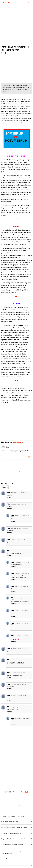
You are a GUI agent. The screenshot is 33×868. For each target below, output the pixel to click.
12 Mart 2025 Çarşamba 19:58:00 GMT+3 (19, 696)
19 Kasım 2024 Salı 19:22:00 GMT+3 (22, 587)
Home (2, 44)
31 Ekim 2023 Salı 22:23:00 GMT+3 (18, 540)
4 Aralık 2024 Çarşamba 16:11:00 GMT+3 (19, 684)
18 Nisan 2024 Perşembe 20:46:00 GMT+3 (19, 551)
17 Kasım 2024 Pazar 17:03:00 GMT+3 (23, 574)
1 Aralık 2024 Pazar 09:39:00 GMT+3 (18, 660)
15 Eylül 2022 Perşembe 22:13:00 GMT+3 (19, 493)
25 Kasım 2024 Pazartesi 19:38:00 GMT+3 (19, 649)
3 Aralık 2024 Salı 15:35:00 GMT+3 (18, 673)
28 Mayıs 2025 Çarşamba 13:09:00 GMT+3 (19, 707)
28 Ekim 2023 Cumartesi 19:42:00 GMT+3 (19, 528)
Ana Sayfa (5, 859)
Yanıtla (10, 497)
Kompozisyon (8, 44)
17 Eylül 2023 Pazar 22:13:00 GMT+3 (18, 504)
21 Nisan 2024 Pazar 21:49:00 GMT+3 (23, 562)
